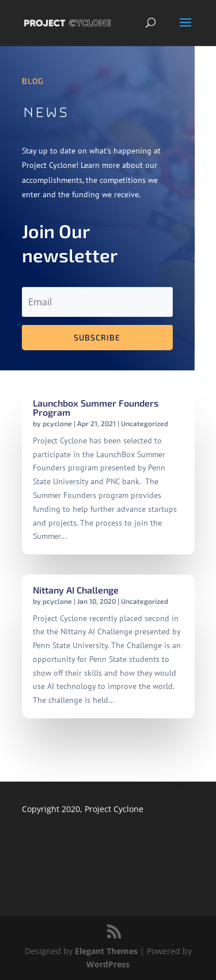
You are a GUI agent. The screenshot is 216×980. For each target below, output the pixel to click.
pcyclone (57, 423)
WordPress (108, 964)
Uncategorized (145, 423)
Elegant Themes (106, 951)
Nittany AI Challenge (76, 590)
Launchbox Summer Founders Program (96, 407)
